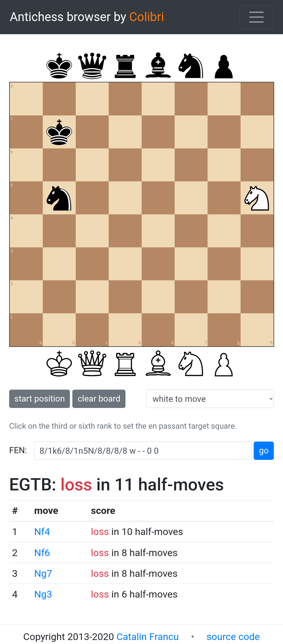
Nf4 (42, 532)
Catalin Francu (147, 637)
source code (233, 637)
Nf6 (42, 553)
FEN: (18, 450)
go (264, 451)
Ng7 (43, 573)
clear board (99, 399)
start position (40, 399)
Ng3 (43, 594)
